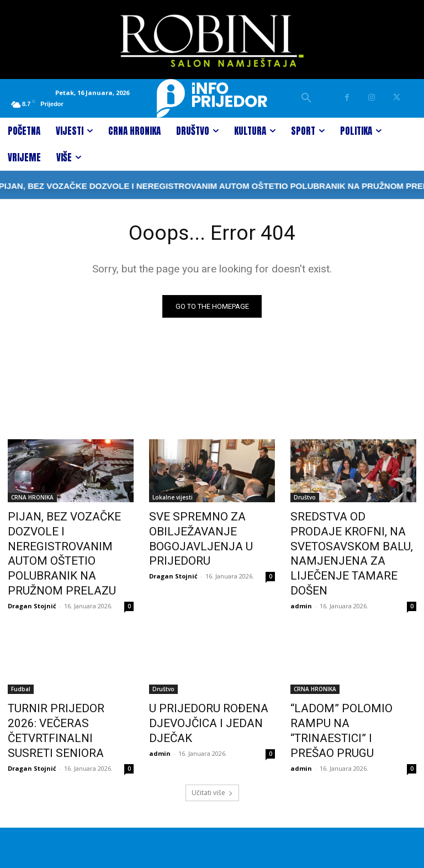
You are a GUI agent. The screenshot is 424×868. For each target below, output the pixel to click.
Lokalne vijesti (173, 498)
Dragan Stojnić (32, 579)
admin (301, 567)
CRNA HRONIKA (32, 498)
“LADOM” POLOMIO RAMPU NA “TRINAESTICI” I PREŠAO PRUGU (348, 692)
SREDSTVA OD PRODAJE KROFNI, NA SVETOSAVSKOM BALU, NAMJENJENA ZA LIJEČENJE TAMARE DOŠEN (351, 534)
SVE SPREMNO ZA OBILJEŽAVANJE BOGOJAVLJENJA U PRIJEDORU (191, 534)
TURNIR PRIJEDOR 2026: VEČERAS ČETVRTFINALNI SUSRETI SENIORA (62, 692)
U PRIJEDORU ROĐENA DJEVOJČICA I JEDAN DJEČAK (196, 692)
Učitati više (212, 742)
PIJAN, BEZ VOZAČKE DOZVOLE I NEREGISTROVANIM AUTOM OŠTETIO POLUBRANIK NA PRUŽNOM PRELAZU (66, 540)
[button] (306, 98)
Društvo (305, 498)
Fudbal (21, 662)
